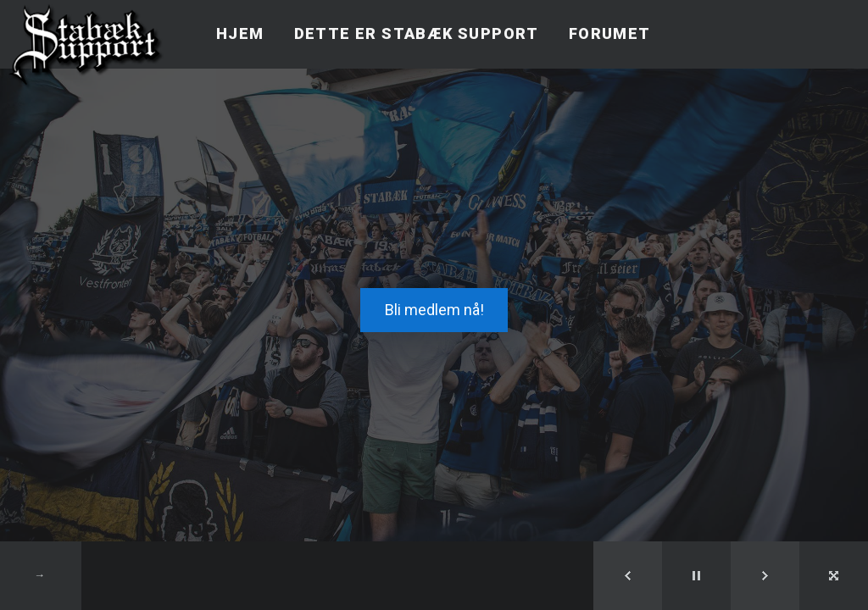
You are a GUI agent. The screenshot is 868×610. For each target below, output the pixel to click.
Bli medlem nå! (434, 310)
